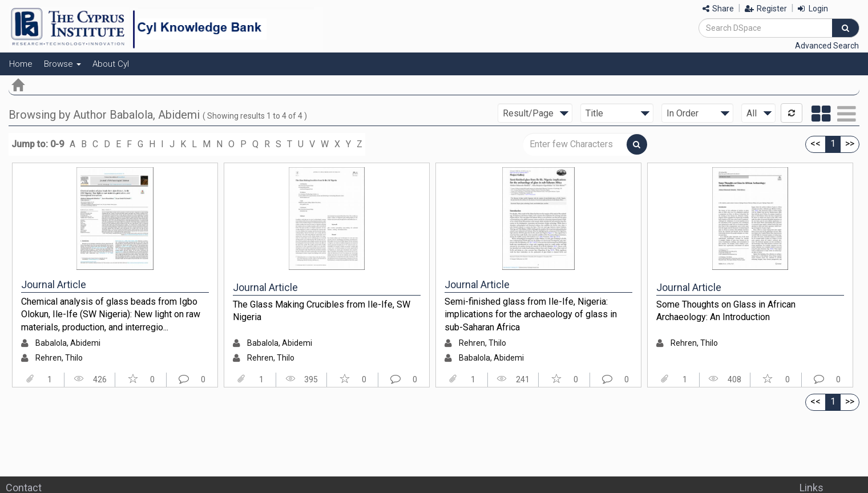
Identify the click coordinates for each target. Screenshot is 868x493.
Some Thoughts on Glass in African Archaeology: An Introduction (726, 311)
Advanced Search (827, 46)
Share (718, 9)
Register (766, 9)
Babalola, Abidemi (68, 343)
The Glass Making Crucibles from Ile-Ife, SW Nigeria (322, 311)
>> (850, 144)
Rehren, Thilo (59, 358)
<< (815, 144)
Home (21, 64)
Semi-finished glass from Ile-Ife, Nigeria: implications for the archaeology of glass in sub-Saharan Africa (531, 314)
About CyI (111, 64)
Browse (62, 64)
